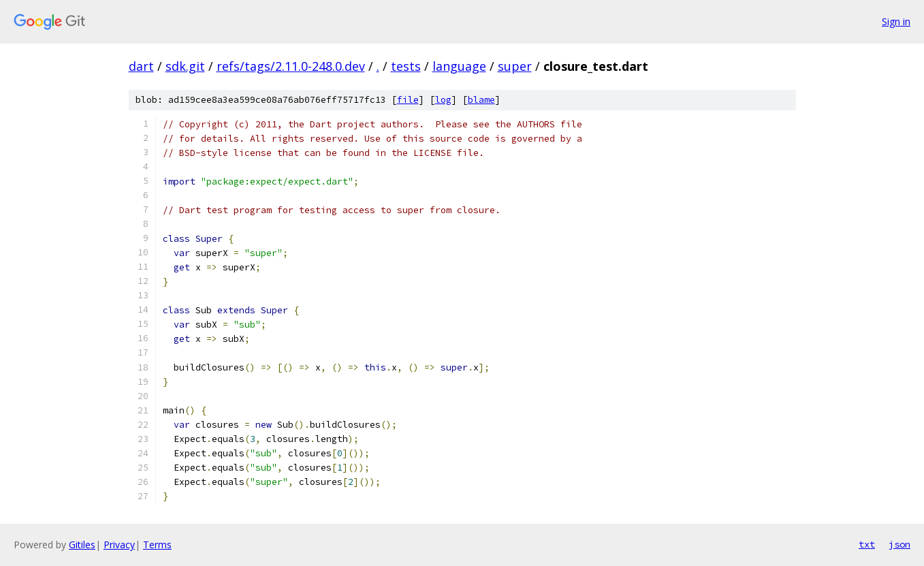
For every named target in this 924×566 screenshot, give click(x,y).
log (443, 100)
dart (141, 66)
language (459, 66)
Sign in (896, 21)
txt (867, 544)
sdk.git (185, 66)
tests (406, 66)
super (515, 66)
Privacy (119, 545)
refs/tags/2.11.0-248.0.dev (291, 66)
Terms (157, 545)
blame (481, 100)
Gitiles (82, 545)
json (899, 544)
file (408, 100)
